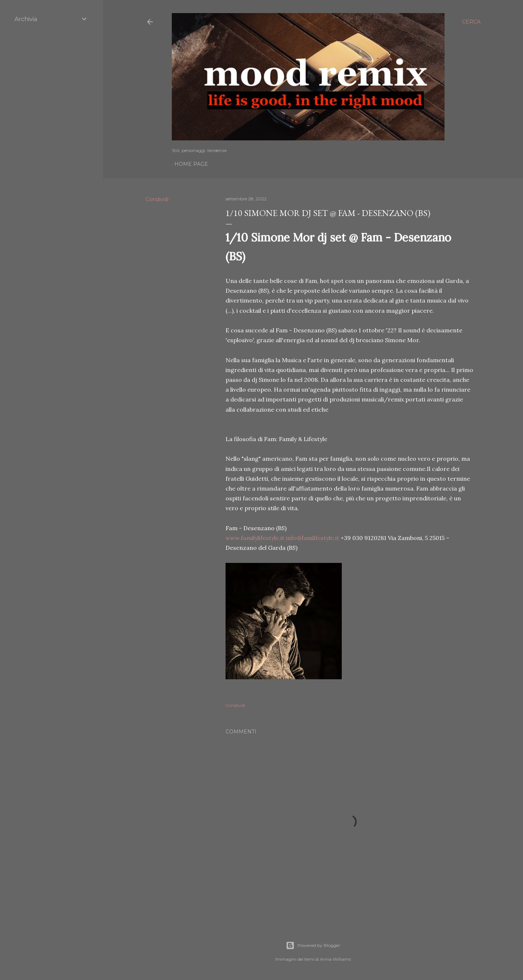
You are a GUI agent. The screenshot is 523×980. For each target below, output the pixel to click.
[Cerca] (471, 22)
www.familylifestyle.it (255, 538)
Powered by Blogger (313, 945)
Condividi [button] (157, 199)
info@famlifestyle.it (313, 538)
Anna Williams (335, 959)
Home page (191, 164)
